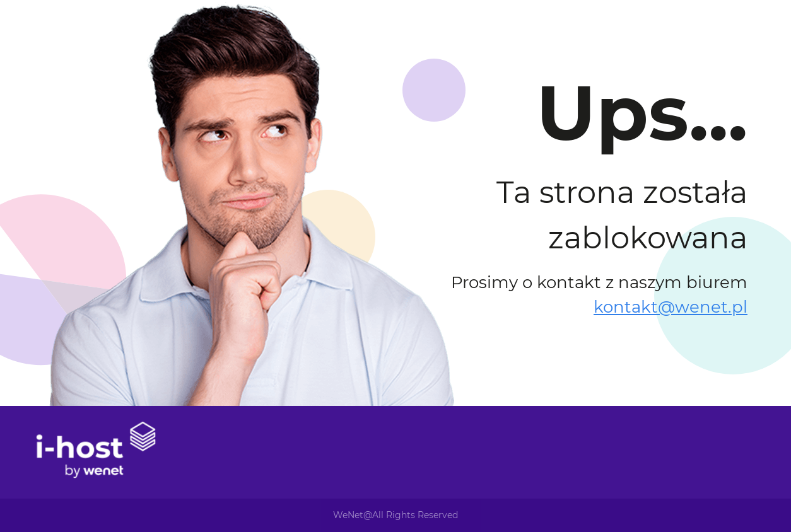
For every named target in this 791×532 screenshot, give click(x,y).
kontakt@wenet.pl (671, 307)
